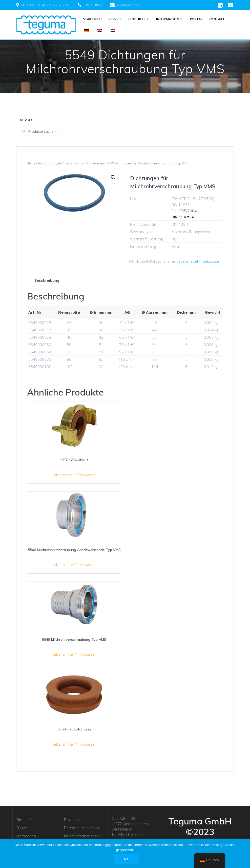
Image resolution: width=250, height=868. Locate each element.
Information (168, 19)
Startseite (93, 19)
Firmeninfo (25, 820)
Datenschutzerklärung (82, 828)
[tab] (47, 280)
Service (115, 19)
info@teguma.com (129, 5)
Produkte (137, 19)
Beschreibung (47, 280)
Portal (196, 19)
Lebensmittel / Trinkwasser (84, 163)
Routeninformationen (81, 836)
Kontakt (217, 19)
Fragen (22, 828)
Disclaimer (72, 820)
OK (126, 859)
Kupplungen (53, 163)
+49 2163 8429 (93, 5)
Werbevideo (26, 836)
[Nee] (244, 853)
